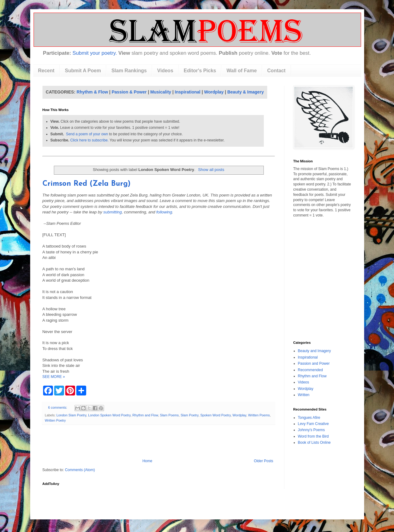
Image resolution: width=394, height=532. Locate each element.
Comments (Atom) (80, 470)
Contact (276, 71)
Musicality (161, 92)
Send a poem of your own (87, 134)
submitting (112, 212)
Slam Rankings (129, 71)
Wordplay (214, 92)
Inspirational (188, 92)
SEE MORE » (54, 377)
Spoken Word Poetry (216, 415)
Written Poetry (55, 420)
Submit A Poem (83, 71)
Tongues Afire (309, 418)
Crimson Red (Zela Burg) (86, 184)
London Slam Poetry (71, 415)
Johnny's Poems (312, 430)
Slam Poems (169, 415)
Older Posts (264, 461)
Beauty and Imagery (314, 351)
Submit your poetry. (95, 53)
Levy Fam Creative (314, 424)
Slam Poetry (190, 415)
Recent (46, 71)
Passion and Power (314, 363)
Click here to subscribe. (89, 140)
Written (304, 395)
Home (147, 461)
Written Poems (259, 415)
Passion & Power (129, 92)
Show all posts (211, 170)
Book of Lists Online (314, 443)
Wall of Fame (242, 71)
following (164, 212)
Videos (165, 71)
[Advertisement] (159, 442)
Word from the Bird (313, 436)
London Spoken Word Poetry (109, 415)
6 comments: (58, 407)
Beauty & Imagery (245, 92)
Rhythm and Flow (145, 415)
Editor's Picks (200, 71)
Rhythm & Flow (92, 92)
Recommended (310, 370)
